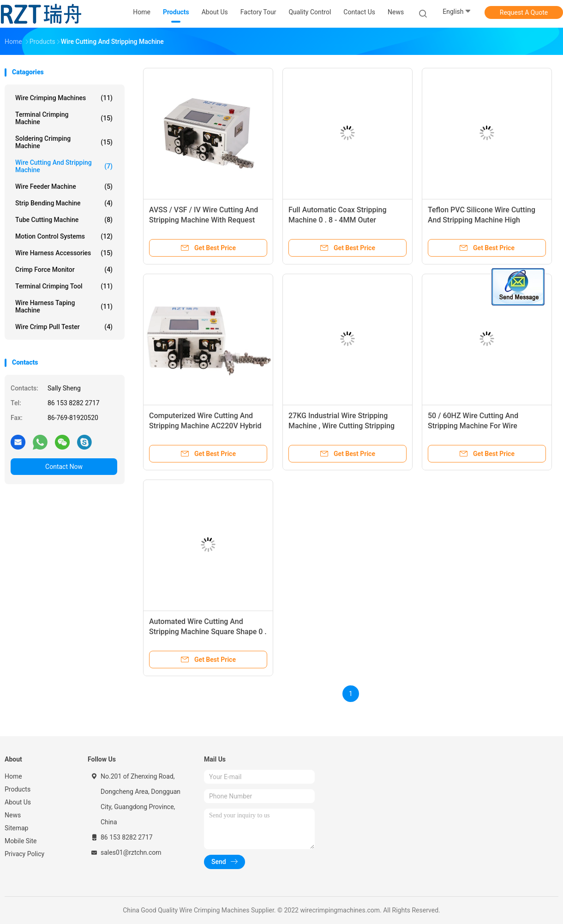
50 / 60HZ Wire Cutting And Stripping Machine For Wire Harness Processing (473, 426)
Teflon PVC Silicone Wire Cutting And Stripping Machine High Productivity (482, 220)
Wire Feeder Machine (64, 186)
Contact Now (64, 467)
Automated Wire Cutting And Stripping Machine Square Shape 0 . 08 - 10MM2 (208, 632)
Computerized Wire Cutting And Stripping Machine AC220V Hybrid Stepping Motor (205, 426)
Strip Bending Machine (64, 203)
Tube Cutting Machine (64, 220)
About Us (18, 802)
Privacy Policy (24, 854)
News (13, 815)
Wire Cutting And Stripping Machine (64, 166)
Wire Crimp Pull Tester (64, 327)
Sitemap (16, 828)
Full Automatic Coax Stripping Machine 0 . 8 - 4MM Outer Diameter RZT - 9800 (338, 220)
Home (13, 776)
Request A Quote (524, 12)
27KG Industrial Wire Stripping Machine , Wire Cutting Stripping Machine (341, 426)
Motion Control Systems (64, 236)
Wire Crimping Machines (64, 98)
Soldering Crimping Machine (64, 142)
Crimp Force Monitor (64, 270)
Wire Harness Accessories (64, 253)
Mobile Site (21, 841)
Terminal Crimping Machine (64, 118)
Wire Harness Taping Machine (64, 306)
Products (18, 789)
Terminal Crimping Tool (64, 286)
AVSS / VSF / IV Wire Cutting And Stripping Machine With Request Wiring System (204, 220)
